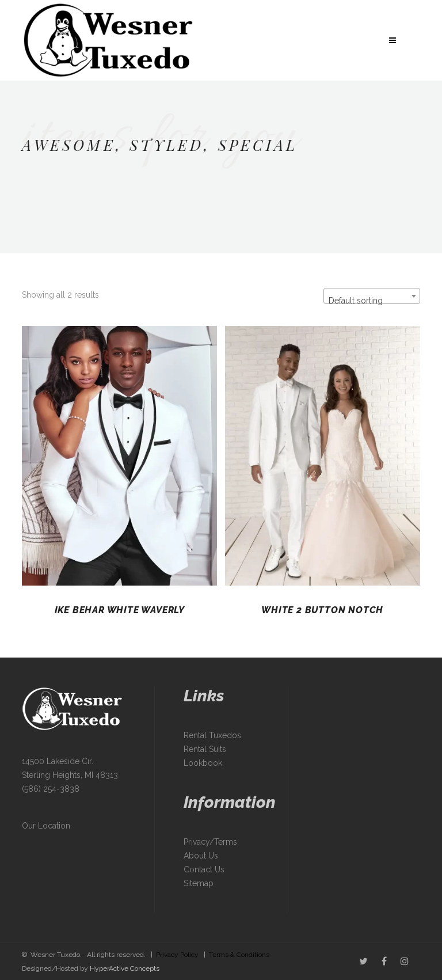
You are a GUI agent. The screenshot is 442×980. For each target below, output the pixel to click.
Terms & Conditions (239, 955)
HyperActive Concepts (125, 968)
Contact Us (204, 869)
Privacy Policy (177, 955)
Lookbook (203, 763)
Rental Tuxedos (212, 735)
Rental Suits (205, 749)
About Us (201, 856)
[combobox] (372, 296)
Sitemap (199, 883)
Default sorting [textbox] (356, 301)
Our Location (46, 826)
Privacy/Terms (210, 842)
